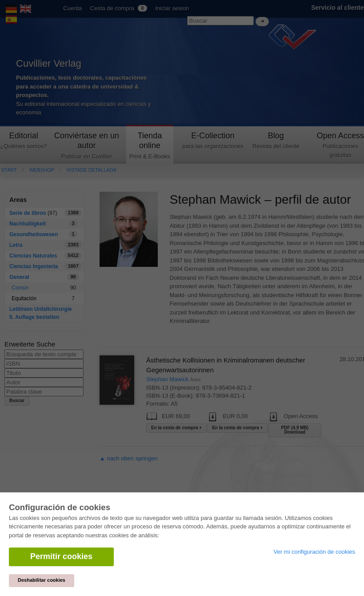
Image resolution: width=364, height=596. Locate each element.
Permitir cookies (61, 556)
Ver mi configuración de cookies (314, 552)
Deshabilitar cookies (42, 580)
